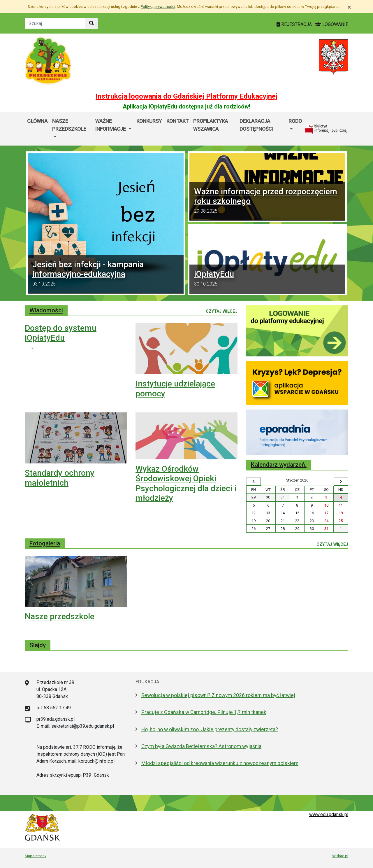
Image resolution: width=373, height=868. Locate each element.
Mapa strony (36, 856)
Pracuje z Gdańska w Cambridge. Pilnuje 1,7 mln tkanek (204, 712)
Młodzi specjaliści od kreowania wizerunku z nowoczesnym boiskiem (220, 763)
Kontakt (177, 121)
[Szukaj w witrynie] (92, 23)
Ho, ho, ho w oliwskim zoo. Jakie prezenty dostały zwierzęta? (210, 729)
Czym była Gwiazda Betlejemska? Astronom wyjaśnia (201, 746)
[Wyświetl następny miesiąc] (341, 482)
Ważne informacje (111, 125)
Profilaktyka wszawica (211, 125)
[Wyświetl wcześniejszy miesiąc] (254, 482)
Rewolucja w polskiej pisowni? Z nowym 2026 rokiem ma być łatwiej (218, 695)
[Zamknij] (349, 7)
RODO (295, 121)
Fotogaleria (45, 543)
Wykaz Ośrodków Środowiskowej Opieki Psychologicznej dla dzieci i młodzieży (186, 484)
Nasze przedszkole (69, 125)
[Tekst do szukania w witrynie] (55, 23)
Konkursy (149, 121)
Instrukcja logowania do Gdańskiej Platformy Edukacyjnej (186, 96)
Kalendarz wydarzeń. (279, 465)
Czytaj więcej (222, 311)
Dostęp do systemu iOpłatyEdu (61, 333)
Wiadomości (46, 310)
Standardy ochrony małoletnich (60, 478)
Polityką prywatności (158, 7)
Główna (37, 121)
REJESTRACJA (295, 24)
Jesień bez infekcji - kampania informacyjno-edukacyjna (106, 274)
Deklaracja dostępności (256, 125)
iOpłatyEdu (163, 106)
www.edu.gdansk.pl (329, 814)
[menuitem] (71, 129)
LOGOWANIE (332, 24)
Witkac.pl (340, 856)
